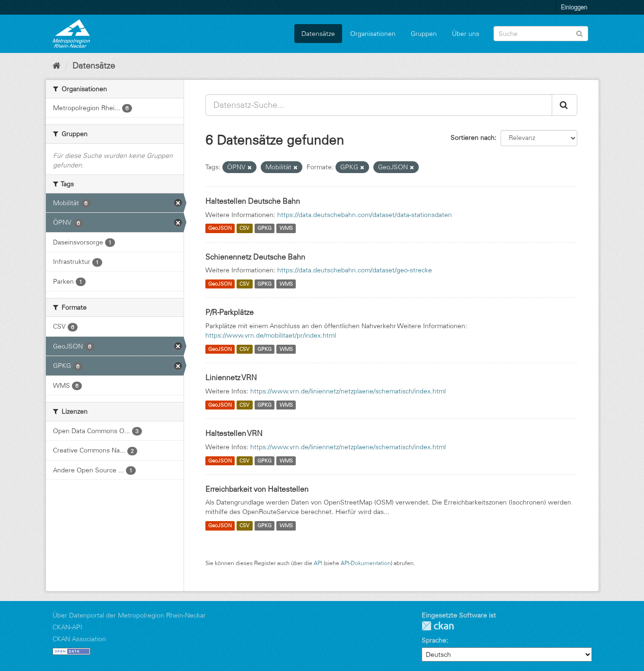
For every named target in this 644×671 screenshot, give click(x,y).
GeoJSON (220, 228)
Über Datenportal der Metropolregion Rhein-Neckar (129, 615)
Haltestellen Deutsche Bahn (253, 201)
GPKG (265, 228)
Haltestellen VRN (234, 433)
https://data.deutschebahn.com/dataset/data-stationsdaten (365, 215)
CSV (244, 228)
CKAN (438, 626)
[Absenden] (579, 33)
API (318, 563)
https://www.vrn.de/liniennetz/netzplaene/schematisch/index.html (348, 391)
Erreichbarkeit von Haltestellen (257, 489)
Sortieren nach (472, 138)
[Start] (57, 66)
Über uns (466, 34)
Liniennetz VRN (231, 377)
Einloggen (574, 7)
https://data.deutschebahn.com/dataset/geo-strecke (355, 270)
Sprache (434, 640)
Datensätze (318, 34)
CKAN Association (79, 639)
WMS (286, 228)
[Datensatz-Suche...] (379, 105)
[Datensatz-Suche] (541, 34)
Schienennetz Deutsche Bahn (255, 257)
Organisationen (373, 34)
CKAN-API (67, 627)
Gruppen (424, 34)
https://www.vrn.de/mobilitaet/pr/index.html (271, 335)
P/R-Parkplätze (229, 312)
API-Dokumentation (366, 563)
